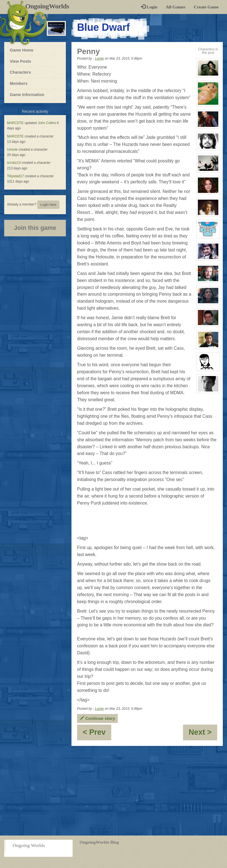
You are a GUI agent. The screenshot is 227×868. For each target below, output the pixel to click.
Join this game (35, 228)
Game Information (27, 95)
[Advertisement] (113, 791)
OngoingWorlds (49, 6)
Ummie (12, 150)
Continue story (97, 718)
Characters (20, 72)
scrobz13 (14, 163)
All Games (176, 7)
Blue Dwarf (103, 27)
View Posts (20, 61)
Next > (203, 734)
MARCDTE (15, 123)
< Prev (97, 734)
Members (19, 83)
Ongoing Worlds (29, 845)
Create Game (206, 7)
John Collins (47, 123)
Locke (99, 59)
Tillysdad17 (15, 176)
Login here (48, 205)
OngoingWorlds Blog (99, 842)
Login (149, 7)
